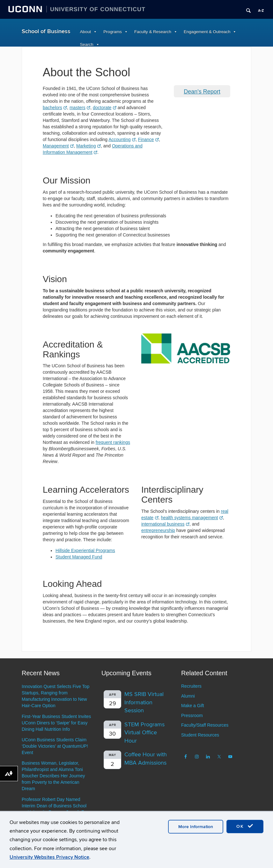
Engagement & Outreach (207, 32)
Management (58, 146)
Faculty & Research (153, 32)
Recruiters (191, 686)
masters (80, 108)
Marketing (89, 146)
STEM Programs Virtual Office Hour (144, 733)
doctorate (105, 108)
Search (87, 45)
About (86, 32)
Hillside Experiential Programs (85, 550)
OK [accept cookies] (245, 826)
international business (165, 524)
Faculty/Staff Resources (205, 725)
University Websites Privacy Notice (49, 857)
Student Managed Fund (79, 557)
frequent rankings (113, 442)
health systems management (192, 518)
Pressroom (192, 715)
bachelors (55, 108)
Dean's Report (202, 92)
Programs (113, 32)
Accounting (122, 139)
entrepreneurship (158, 530)
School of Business (46, 31)
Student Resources (200, 735)
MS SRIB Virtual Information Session (144, 702)
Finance (148, 139)
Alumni (188, 696)
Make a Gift (193, 706)
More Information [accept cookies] (196, 827)
